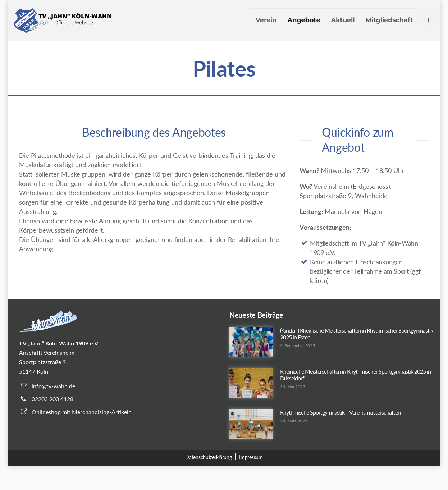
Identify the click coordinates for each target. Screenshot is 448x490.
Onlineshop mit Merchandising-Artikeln (82, 412)
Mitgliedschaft (389, 20)
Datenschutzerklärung (208, 457)
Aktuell (343, 20)
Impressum (251, 457)
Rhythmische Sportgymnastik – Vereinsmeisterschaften (340, 412)
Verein (266, 20)
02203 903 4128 (52, 399)
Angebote (304, 20)
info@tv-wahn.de (53, 386)
